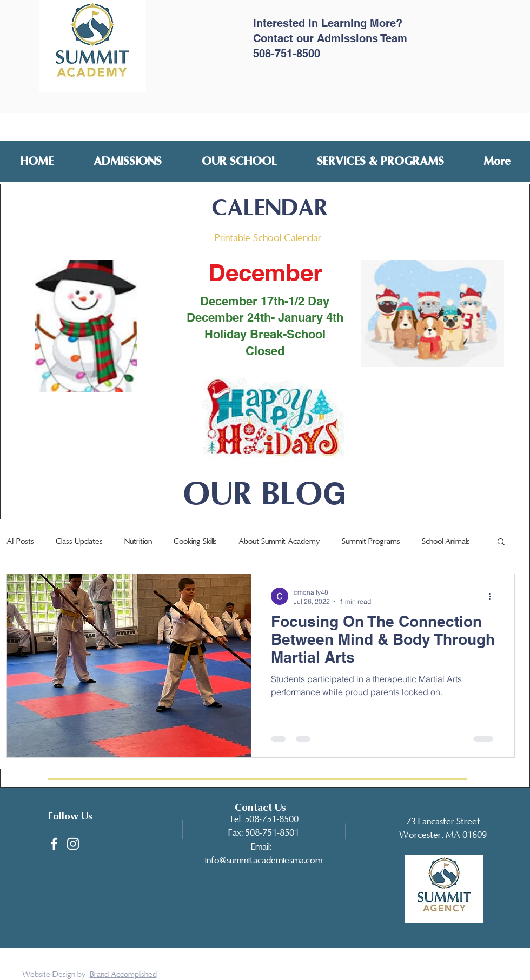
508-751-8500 (271, 819)
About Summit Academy (279, 541)
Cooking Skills (195, 541)
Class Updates (79, 541)
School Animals (446, 541)
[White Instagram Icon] (73, 844)
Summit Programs (371, 541)
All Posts (20, 541)
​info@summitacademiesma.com (264, 860)
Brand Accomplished (123, 974)
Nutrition (138, 541)
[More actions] (493, 596)
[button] (128, 161)
